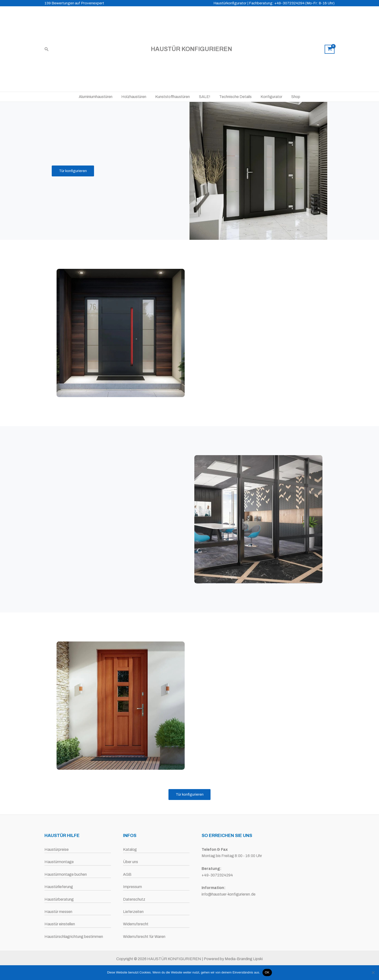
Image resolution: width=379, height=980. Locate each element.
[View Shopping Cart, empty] (330, 49)
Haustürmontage (59, 862)
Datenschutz (134, 899)
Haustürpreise (57, 849)
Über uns (131, 862)
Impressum (132, 887)
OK (267, 972)
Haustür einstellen (60, 924)
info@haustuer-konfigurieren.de (229, 894)
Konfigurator (269, 97)
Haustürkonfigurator (230, 3)
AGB (127, 874)
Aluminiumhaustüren (99, 97)
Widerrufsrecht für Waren (144, 937)
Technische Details (234, 97)
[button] (47, 49)
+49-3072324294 (217, 875)
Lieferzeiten (133, 912)
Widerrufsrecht (136, 924)
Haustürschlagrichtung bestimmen (74, 937)
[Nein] (373, 972)
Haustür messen (58, 912)
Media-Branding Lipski (244, 959)
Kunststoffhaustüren (174, 97)
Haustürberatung (59, 899)
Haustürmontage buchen (66, 874)
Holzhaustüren (136, 97)
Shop (292, 97)
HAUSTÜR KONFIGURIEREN (191, 49)
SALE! (205, 97)
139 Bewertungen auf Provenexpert (74, 3)
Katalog (130, 849)
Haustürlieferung (59, 887)
